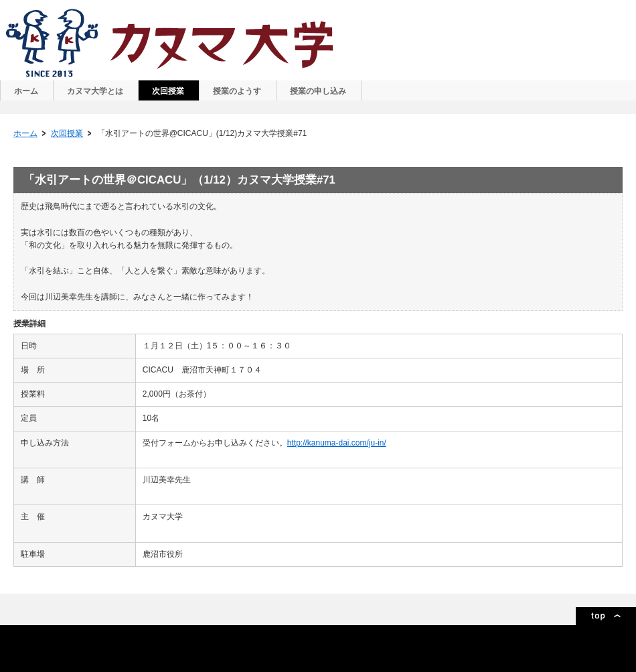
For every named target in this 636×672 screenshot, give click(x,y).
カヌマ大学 (171, 43)
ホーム (25, 133)
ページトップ (606, 616)
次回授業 (67, 133)
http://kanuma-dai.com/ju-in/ (337, 443)
